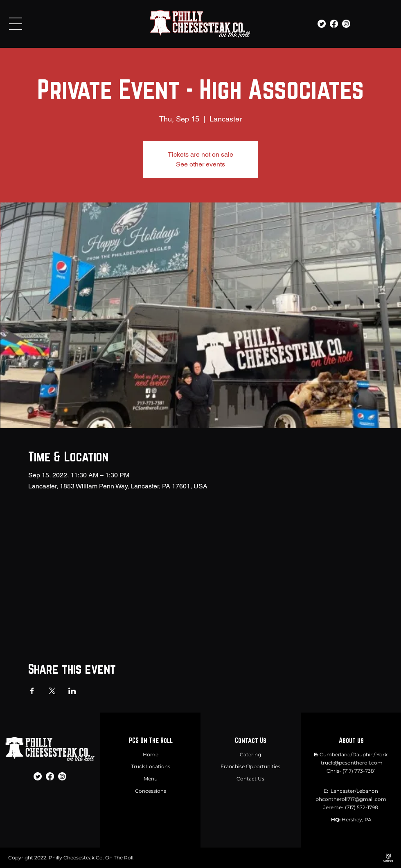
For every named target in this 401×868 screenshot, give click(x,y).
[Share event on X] (52, 691)
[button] (16, 24)
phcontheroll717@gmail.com (351, 799)
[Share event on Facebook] (32, 691)
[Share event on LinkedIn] (72, 691)
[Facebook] (334, 24)
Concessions (151, 791)
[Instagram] (346, 24)
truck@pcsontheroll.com (352, 763)
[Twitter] (322, 24)
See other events (200, 164)
